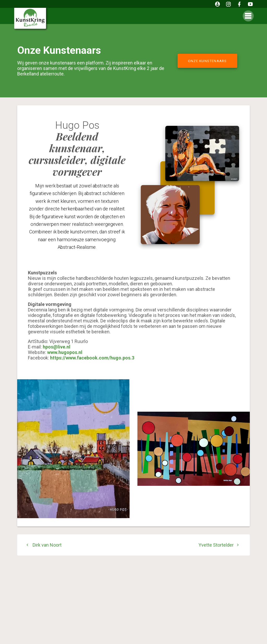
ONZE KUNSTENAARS (207, 61)
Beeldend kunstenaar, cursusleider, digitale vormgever (77, 154)
